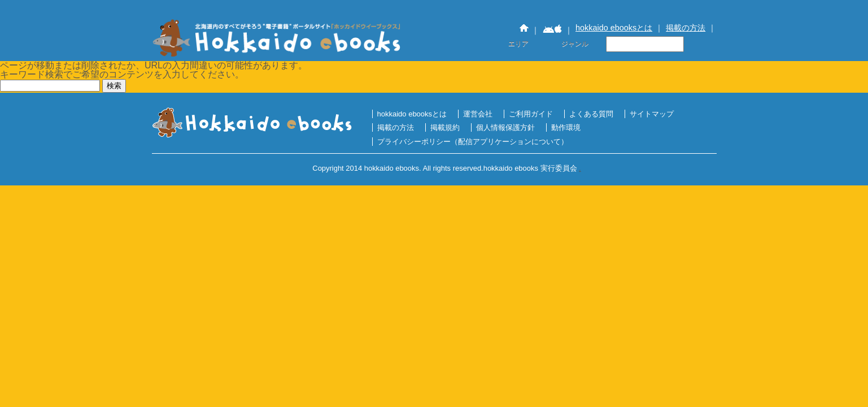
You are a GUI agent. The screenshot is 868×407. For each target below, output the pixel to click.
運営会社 (478, 114)
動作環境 (566, 127)
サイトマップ (652, 114)
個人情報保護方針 (505, 127)
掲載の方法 (686, 28)
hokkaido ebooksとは (614, 28)
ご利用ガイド (531, 114)
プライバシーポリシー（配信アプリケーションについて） (473, 142)
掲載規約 (445, 127)
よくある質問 (591, 114)
